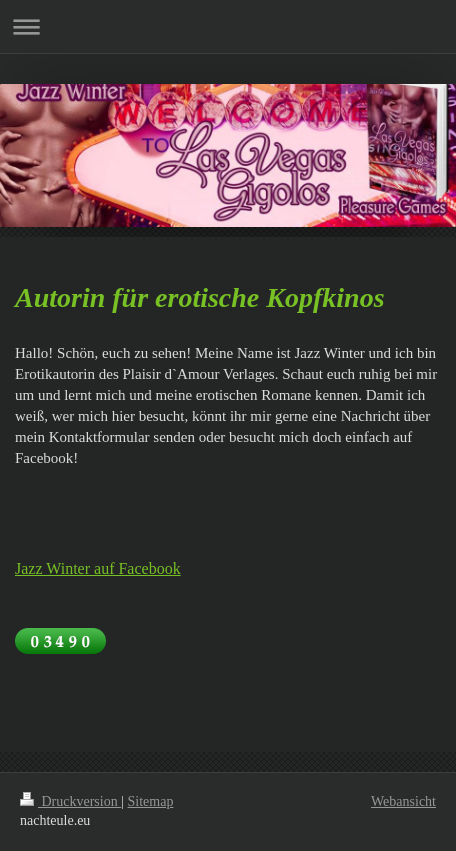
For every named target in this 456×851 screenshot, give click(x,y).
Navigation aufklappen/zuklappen (228, 26)
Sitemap (151, 801)
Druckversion (70, 801)
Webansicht (403, 801)
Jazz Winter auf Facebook (98, 568)
